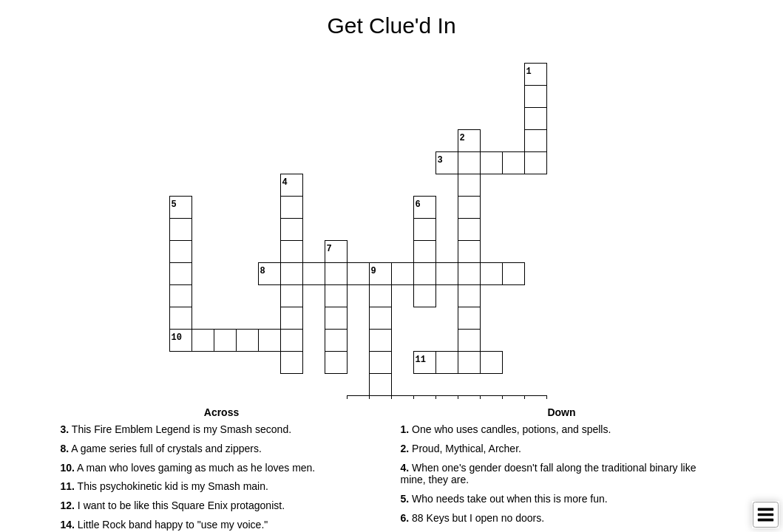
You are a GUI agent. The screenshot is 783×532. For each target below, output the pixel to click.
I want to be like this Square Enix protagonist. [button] (173, 505)
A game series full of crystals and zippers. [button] (161, 449)
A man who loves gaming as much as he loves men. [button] (188, 468)
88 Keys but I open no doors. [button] (473, 518)
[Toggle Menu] (766, 515)
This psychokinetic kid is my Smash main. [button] (165, 486)
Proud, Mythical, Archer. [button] (461, 449)
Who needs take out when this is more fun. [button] (504, 499)
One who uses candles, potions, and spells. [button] (506, 429)
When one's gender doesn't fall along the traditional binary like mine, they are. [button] (549, 474)
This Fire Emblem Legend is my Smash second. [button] (176, 429)
